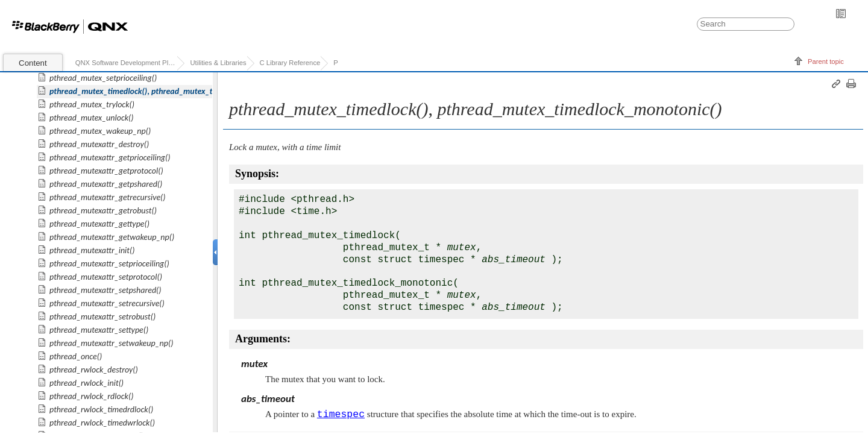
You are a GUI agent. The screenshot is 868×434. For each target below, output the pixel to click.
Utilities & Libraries (218, 63)
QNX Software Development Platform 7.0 (126, 63)
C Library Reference (290, 63)
